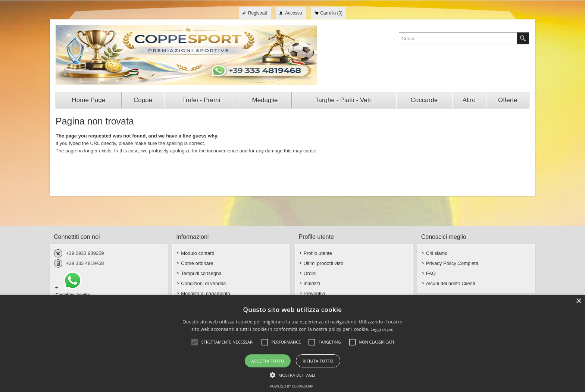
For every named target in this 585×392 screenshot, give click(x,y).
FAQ (431, 273)
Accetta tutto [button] (268, 361)
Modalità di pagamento (206, 293)
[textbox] (458, 38)
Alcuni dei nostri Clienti (451, 283)
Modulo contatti (197, 253)
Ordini (310, 273)
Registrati (258, 13)
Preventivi (314, 293)
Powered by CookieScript (292, 386)
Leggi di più (382, 329)
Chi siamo (437, 253)
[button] (292, 374)
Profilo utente (318, 253)
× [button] (578, 301)
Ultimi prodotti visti (323, 263)
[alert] (292, 343)
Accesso (293, 13)
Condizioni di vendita (203, 283)
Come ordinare (197, 263)
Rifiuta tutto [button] (318, 361)
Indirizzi (312, 283)
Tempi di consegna (201, 273)
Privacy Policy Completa (452, 263)
